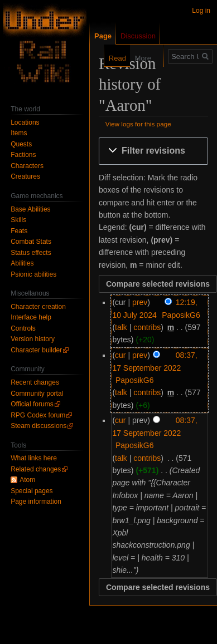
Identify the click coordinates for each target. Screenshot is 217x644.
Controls (23, 328)
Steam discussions (38, 426)
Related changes (36, 469)
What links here (34, 458)
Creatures (25, 176)
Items (19, 133)
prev (140, 302)
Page (103, 36)
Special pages (32, 491)
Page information (36, 502)
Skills (18, 220)
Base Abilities (30, 209)
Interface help (31, 317)
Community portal (37, 394)
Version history (33, 339)
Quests (21, 144)
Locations (25, 122)
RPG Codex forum (38, 415)
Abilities (22, 263)
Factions (23, 155)
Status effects (31, 253)
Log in (201, 11)
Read (111, 58)
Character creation (38, 307)
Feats (19, 231)
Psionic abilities (33, 274)
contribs (147, 327)
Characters (27, 166)
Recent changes (35, 382)
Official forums (32, 404)
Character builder (36, 350)
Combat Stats (31, 242)
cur (120, 355)
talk (121, 327)
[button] (153, 151)
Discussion (138, 36)
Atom (27, 480)
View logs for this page (138, 124)
